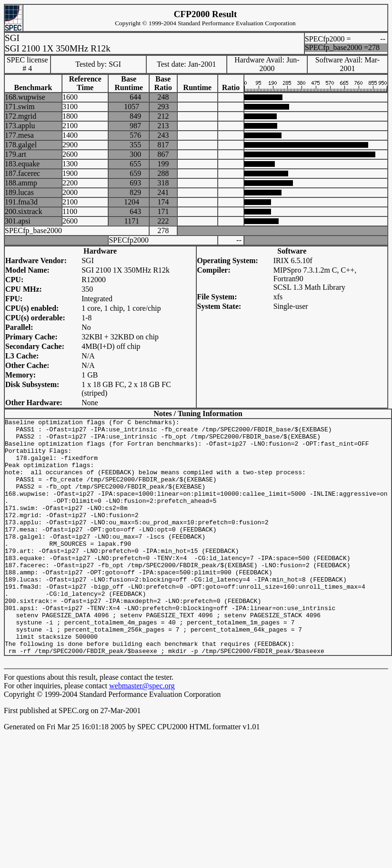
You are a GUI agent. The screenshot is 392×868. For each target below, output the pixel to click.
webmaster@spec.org (142, 733)
